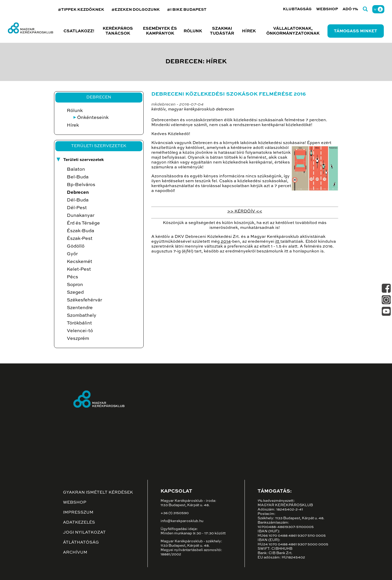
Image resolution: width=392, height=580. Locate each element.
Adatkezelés (79, 523)
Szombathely (82, 316)
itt (278, 242)
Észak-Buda (81, 231)
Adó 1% (350, 9)
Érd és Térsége (83, 223)
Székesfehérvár (84, 300)
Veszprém (78, 339)
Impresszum (78, 513)
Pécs (72, 277)
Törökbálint (79, 323)
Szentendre (80, 308)
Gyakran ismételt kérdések (98, 493)
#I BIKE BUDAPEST (187, 10)
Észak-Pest (80, 239)
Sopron (75, 285)
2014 (226, 242)
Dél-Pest (77, 208)
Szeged (75, 292)
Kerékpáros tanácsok (118, 31)
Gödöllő (76, 246)
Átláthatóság (81, 543)
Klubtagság (297, 9)
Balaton (76, 169)
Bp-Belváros (81, 185)
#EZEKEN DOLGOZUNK (136, 10)
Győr (72, 254)
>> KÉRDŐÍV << (245, 211)
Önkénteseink (93, 118)
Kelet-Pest (79, 269)
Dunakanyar (81, 216)
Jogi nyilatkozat (84, 533)
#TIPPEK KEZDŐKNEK (81, 10)
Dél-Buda (78, 200)
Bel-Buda (78, 177)
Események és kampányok (160, 31)
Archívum (75, 553)
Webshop (327, 9)
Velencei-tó (80, 331)
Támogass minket (356, 31)
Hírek (249, 31)
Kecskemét (80, 262)
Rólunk (75, 111)
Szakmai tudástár (222, 31)
